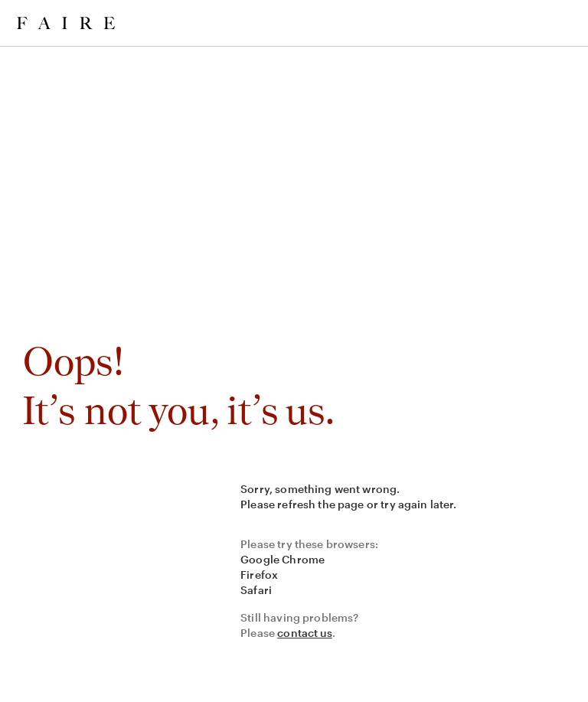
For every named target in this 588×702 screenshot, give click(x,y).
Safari (256, 590)
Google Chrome (283, 559)
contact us (305, 633)
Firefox (259, 575)
